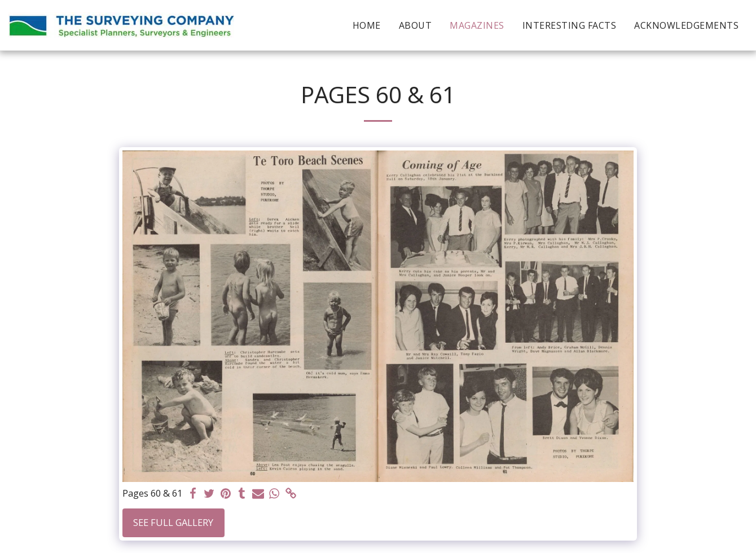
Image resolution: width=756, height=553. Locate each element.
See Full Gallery (173, 522)
